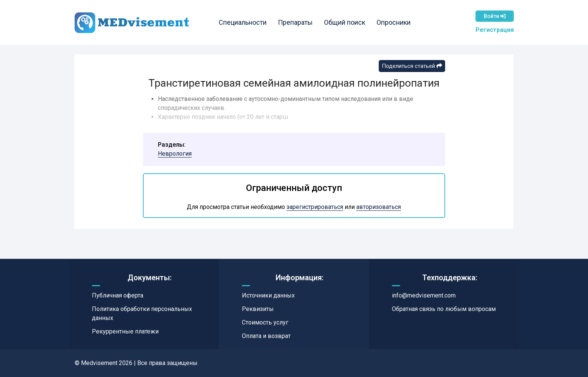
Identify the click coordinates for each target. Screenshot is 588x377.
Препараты (295, 22)
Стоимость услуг (265, 322)
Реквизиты (258, 309)
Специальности (243, 22)
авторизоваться (379, 207)
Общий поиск (345, 22)
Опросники (394, 22)
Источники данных (268, 295)
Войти (495, 16)
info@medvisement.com (424, 295)
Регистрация (495, 30)
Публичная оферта (118, 295)
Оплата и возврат (266, 336)
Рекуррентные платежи (125, 331)
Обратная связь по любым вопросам (444, 309)
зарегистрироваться (315, 207)
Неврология (175, 154)
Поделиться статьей (412, 66)
